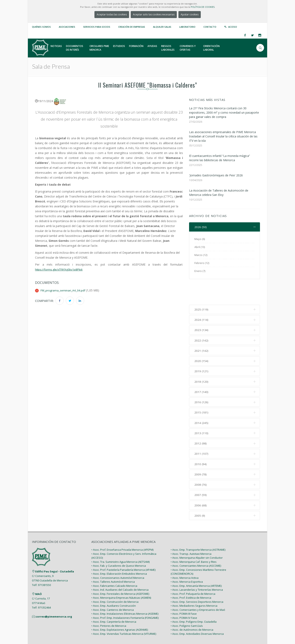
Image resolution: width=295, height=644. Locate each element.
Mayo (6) (200, 239)
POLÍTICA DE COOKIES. (203, 7)
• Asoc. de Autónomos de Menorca (192, 609)
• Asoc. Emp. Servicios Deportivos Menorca (197, 580)
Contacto (210, 27)
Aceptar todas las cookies (112, 14)
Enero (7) (200, 271)
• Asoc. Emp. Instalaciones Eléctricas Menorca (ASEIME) (125, 593)
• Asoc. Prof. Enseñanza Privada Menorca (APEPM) (122, 529)
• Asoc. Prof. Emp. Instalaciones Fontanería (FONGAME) (125, 596)
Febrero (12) (202, 263)
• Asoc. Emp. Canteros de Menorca (113, 588)
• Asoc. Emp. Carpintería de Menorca (114, 601)
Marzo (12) (201, 255)
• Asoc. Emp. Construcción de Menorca (115, 580)
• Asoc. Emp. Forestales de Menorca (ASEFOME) (120, 572)
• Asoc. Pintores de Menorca (109, 604)
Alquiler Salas (162, 27)
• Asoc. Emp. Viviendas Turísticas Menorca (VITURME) (124, 612)
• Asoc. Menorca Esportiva (187, 561)
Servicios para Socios (97, 27)
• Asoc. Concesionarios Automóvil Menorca (118, 556)
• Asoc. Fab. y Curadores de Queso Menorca (119, 545)
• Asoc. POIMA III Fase (184, 593)
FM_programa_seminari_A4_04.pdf (63, 290)
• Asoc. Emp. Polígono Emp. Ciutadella (194, 601)
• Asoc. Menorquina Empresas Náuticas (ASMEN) (121, 577)
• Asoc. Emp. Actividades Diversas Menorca (197, 612)
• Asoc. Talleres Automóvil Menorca (113, 561)
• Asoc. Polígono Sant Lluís (187, 604)
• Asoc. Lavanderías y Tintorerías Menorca (197, 569)
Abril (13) (200, 247)
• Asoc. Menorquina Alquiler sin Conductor (197, 537)
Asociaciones (67, 27)
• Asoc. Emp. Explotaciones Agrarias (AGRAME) (120, 609)
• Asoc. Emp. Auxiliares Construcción (114, 585)
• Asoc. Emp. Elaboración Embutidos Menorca (119, 553)
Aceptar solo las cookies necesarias (154, 14)
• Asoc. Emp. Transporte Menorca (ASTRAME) (198, 529)
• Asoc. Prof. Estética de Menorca (191, 577)
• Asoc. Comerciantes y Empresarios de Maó (198, 588)
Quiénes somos (41, 27)
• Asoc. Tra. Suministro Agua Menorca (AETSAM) (120, 540)
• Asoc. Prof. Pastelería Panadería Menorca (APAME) (123, 548)
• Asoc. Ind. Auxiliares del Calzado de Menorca (120, 569)
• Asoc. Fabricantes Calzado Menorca (114, 564)
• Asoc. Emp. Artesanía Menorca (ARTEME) (196, 564)
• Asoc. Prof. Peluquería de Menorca (193, 572)
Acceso (233, 27)
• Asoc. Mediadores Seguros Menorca (194, 585)
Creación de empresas (132, 27)
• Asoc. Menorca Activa (185, 556)
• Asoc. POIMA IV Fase (184, 596)
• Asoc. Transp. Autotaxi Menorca (191, 532)
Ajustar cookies (190, 14)
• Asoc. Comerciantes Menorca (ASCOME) (196, 545)
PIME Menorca (62, 631)
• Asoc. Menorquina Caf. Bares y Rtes (194, 540)
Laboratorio (187, 27)
